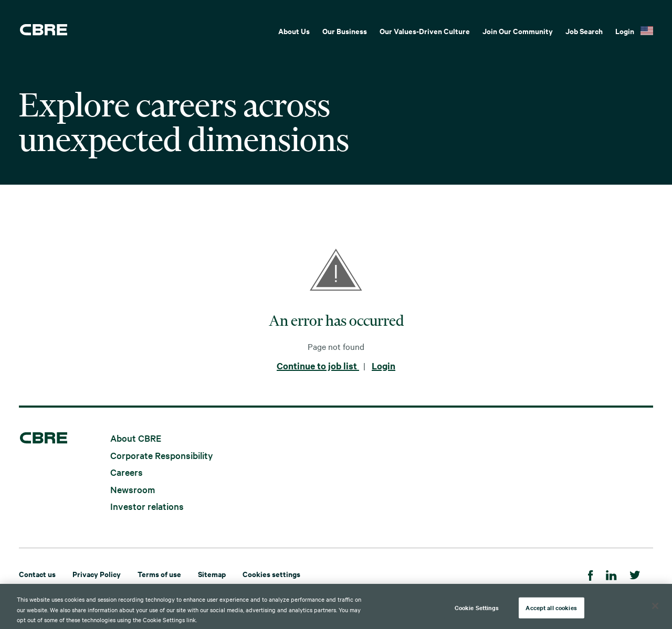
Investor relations (147, 506)
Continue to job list (318, 366)
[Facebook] (591, 574)
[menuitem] (294, 30)
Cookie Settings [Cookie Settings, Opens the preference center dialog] (477, 611)
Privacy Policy (97, 574)
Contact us (37, 574)
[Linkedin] (611, 574)
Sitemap (212, 574)
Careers (127, 472)
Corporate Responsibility (162, 455)
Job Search (584, 31)
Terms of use (159, 574)
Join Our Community (518, 31)
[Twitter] (635, 574)
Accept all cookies (551, 611)
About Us (294, 31)
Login (625, 31)
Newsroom (133, 489)
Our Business (345, 31)
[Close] (655, 609)
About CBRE (136, 438)
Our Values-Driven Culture (425, 31)
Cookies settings (271, 574)
